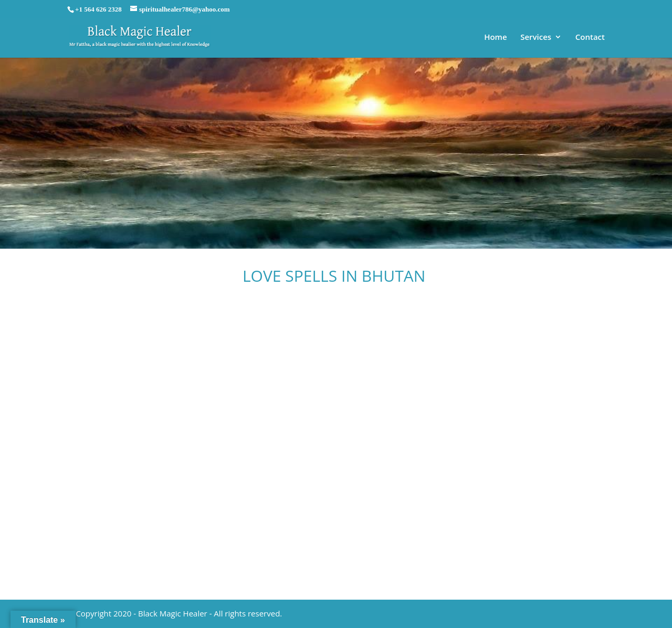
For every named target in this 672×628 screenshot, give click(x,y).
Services (536, 38)
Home (495, 38)
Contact (590, 38)
